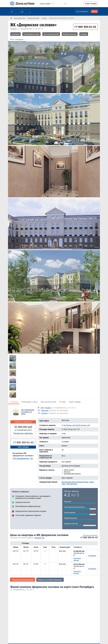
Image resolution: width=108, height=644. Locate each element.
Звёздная (45, 410)
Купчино (44, 413)
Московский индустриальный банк (75, 482)
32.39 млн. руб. (70, 425)
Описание (14, 402)
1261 (47, 4)
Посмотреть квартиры (23, 433)
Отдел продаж (91, 3)
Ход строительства (51, 34)
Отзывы (84, 34)
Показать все (39, 538)
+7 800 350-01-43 (85, 27)
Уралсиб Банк (72, 484)
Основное (15, 34)
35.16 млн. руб (84, 425)
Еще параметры (82, 11)
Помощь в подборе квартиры (50, 580)
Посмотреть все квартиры (23, 580)
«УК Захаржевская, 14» (23, 458)
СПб (42, 408)
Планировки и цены (31, 34)
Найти (94, 11)
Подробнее (92, 556)
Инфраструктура (70, 34)
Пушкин (13, 29)
